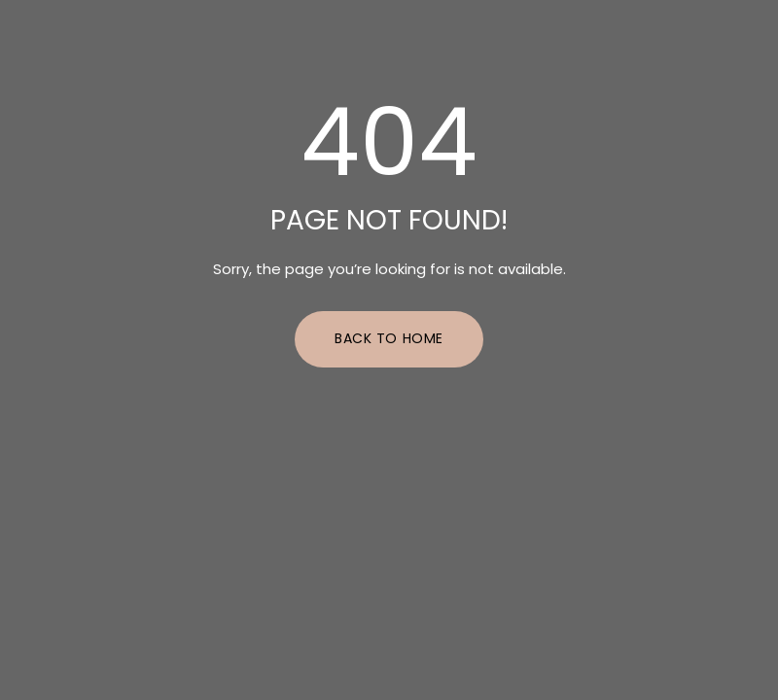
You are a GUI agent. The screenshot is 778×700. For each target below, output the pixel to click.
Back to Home (389, 338)
